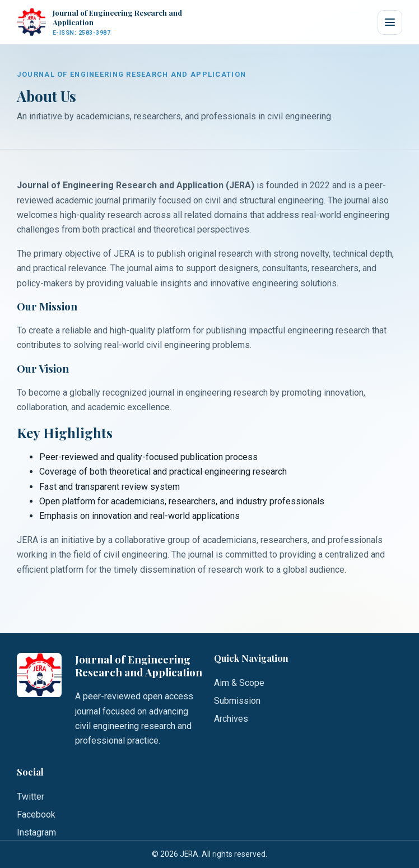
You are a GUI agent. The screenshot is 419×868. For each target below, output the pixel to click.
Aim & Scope (239, 683)
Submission (237, 701)
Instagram (36, 832)
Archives (231, 719)
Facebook (36, 814)
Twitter (31, 797)
